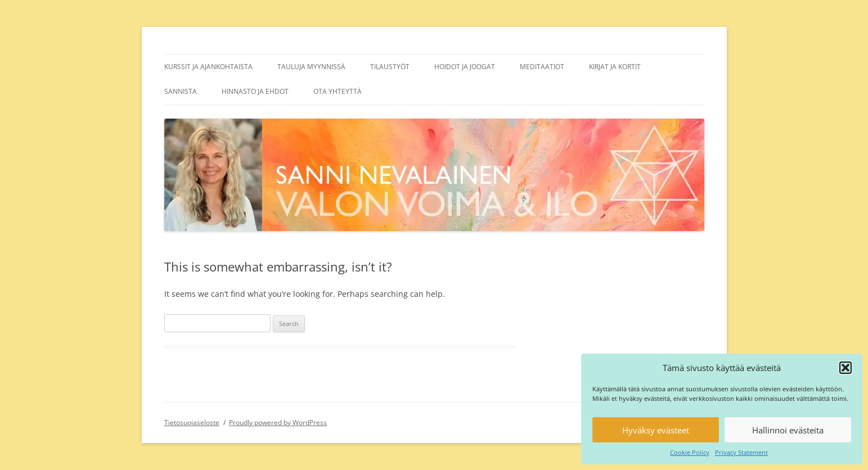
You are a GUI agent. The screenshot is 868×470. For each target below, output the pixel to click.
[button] (845, 368)
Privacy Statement (741, 452)
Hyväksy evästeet (656, 430)
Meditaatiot (542, 67)
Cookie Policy (690, 452)
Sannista (181, 91)
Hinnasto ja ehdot (255, 91)
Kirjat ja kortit (615, 67)
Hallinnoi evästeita (788, 430)
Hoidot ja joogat (465, 67)
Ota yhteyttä (338, 91)
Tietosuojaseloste (192, 422)
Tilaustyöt (390, 67)
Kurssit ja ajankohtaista (208, 67)
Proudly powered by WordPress (278, 422)
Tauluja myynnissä (311, 67)
